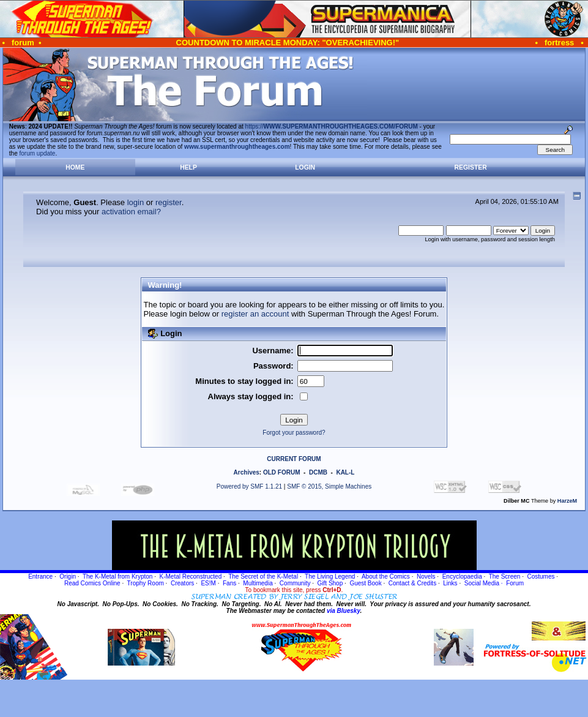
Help (188, 167)
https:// (332, 126)
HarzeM (567, 501)
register (169, 202)
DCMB (318, 472)
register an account (255, 314)
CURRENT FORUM (294, 459)
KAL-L (345, 472)
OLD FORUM (282, 472)
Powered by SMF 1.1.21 (249, 486)
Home (75, 167)
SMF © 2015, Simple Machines (329, 486)
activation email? (131, 212)
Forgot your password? (294, 433)
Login (305, 167)
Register (471, 167)
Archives (247, 472)
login (136, 202)
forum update (38, 153)
